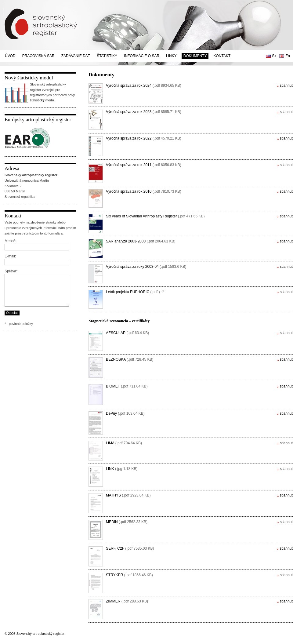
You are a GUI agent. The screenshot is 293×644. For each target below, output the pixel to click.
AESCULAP (127, 333)
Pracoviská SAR (38, 56)
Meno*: (10, 241)
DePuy (125, 413)
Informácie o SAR (142, 56)
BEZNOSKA (130, 359)
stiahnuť (286, 86)
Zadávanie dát (76, 56)
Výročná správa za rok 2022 (144, 138)
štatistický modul (42, 100)
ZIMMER (127, 601)
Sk (274, 56)
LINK (122, 469)
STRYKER (129, 575)
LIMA (124, 443)
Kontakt (222, 56)
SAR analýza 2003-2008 (141, 241)
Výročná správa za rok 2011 (144, 165)
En (288, 56)
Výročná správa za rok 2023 (144, 112)
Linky (171, 56)
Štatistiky (107, 56)
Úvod (10, 56)
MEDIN (127, 522)
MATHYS (128, 495)
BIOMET (127, 386)
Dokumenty (195, 56)
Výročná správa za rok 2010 (144, 191)
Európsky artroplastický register (38, 120)
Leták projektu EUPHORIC (133, 292)
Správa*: (12, 271)
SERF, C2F (130, 548)
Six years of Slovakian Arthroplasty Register (155, 216)
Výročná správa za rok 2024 (144, 86)
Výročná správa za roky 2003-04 (146, 267)
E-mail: (10, 256)
